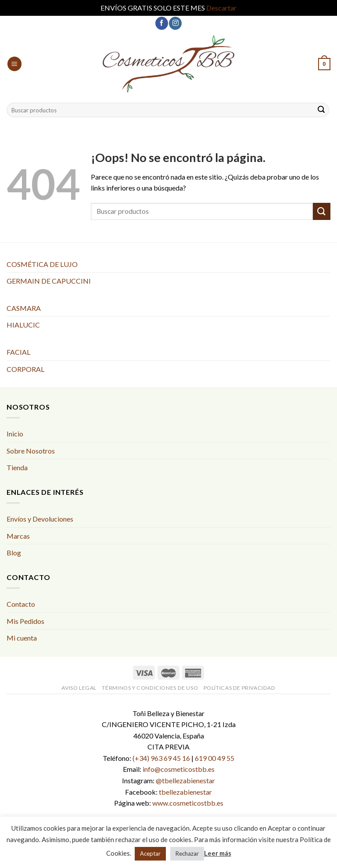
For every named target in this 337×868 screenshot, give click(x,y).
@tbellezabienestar (185, 780)
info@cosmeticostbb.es (179, 769)
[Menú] (14, 64)
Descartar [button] (221, 8)
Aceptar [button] (150, 854)
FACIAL (18, 352)
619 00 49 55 (215, 758)
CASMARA (24, 308)
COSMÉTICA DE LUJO (42, 264)
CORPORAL (25, 369)
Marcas (18, 536)
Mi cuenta (22, 638)
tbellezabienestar (185, 792)
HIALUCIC (23, 325)
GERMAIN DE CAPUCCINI (49, 281)
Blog (14, 553)
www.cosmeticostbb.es (188, 803)
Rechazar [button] (187, 854)
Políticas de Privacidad (240, 688)
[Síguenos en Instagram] (175, 23)
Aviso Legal (79, 688)
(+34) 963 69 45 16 (161, 758)
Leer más (218, 853)
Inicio (15, 434)
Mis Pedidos (25, 621)
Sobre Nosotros (31, 451)
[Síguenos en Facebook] (162, 23)
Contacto (21, 604)
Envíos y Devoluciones (40, 519)
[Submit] (321, 110)
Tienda (17, 467)
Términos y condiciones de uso (150, 688)
